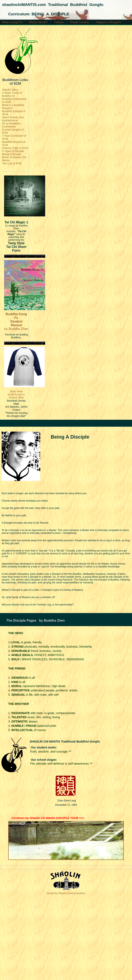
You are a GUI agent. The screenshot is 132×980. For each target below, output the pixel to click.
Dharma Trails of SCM (15, 148)
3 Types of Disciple (13, 151)
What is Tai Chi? (38, 22)
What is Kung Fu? (13, 22)
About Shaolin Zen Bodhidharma (13, 119)
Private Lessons (80, 22)
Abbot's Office (10, 90)
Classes (59, 22)
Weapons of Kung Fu (109, 22)
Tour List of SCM (12, 163)
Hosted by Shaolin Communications (66, 893)
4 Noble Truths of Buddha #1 (12, 94)
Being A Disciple (11, 154)
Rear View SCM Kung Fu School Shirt (16, 394)
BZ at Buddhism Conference (11, 125)
